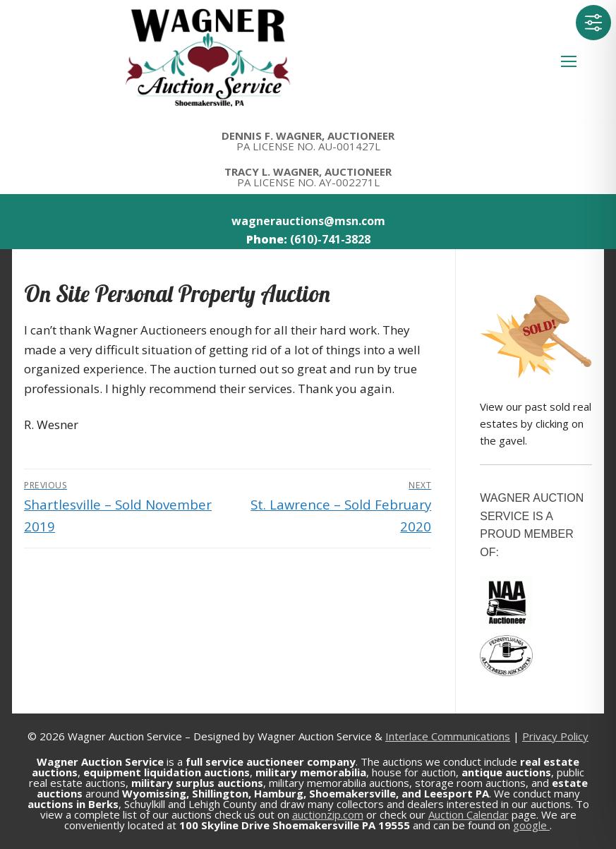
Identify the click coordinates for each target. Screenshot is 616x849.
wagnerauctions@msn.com (308, 221)
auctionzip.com (328, 814)
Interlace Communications (448, 736)
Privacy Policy (555, 736)
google (531, 825)
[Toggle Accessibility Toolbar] (593, 23)
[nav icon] (569, 62)
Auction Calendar (469, 814)
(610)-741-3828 (330, 239)
